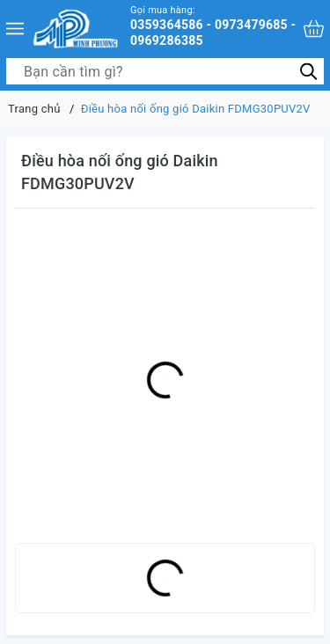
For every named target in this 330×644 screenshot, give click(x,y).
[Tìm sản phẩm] (165, 71)
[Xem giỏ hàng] (314, 29)
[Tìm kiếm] (308, 71)
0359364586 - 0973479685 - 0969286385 (215, 26)
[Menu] (15, 29)
